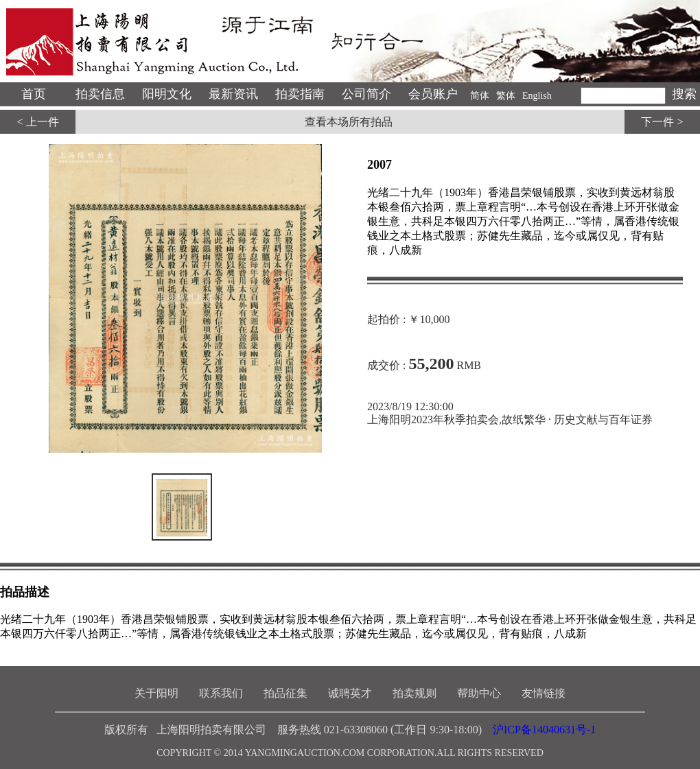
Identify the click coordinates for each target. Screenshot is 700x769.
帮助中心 (479, 693)
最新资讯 (233, 94)
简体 (480, 96)
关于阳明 (156, 693)
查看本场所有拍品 (349, 122)
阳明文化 (167, 94)
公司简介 (366, 94)
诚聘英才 (350, 693)
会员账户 (433, 94)
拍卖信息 (100, 94)
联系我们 (221, 693)
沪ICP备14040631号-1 (544, 730)
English (537, 96)
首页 (34, 94)
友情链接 (544, 693)
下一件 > (662, 122)
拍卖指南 (300, 94)
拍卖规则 (415, 693)
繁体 (506, 96)
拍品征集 (285, 693)
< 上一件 (37, 122)
